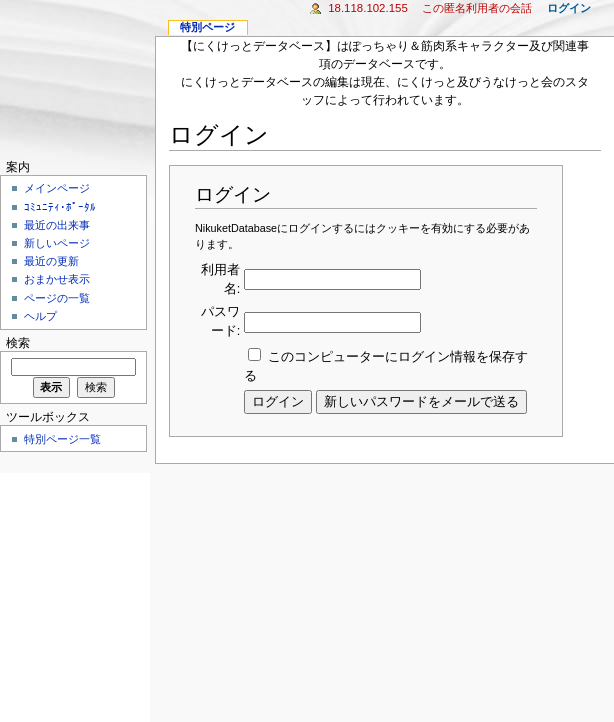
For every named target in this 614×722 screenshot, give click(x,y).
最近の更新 (51, 261)
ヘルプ (40, 316)
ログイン (569, 8)
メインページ (57, 188)
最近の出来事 (57, 225)
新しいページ (57, 243)
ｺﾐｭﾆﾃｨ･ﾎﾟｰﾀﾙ (60, 207)
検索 (18, 343)
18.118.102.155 (368, 8)
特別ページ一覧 (62, 439)
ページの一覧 (57, 298)
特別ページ (207, 27)
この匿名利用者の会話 (477, 8)
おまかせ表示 (57, 279)
